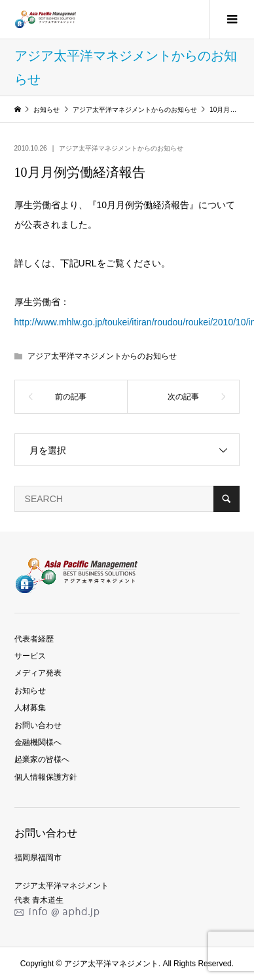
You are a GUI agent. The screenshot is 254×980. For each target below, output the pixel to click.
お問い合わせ (38, 725)
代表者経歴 (34, 639)
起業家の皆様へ (42, 759)
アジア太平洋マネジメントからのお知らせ (121, 148)
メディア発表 (38, 673)
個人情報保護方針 (46, 777)
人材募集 (30, 708)
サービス (30, 656)
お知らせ (30, 691)
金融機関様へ (38, 742)
